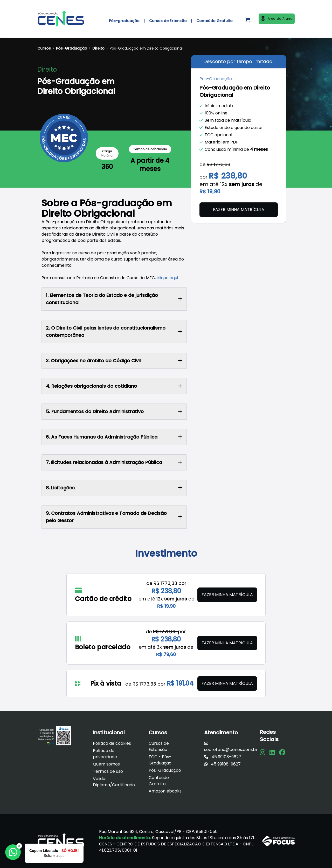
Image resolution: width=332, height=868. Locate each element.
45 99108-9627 (223, 757)
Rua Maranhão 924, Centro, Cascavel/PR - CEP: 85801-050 (158, 832)
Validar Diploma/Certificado (114, 782)
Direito (98, 48)
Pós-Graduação (72, 48)
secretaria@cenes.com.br (231, 747)
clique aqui (167, 278)
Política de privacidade (105, 754)
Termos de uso (108, 771)
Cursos (44, 48)
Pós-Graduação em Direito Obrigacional (146, 48)
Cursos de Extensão (159, 746)
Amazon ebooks (165, 791)
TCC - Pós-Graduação (160, 760)
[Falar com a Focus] (13, 852)
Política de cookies (112, 743)
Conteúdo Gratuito (159, 781)
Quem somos (106, 764)
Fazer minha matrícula (239, 210)
